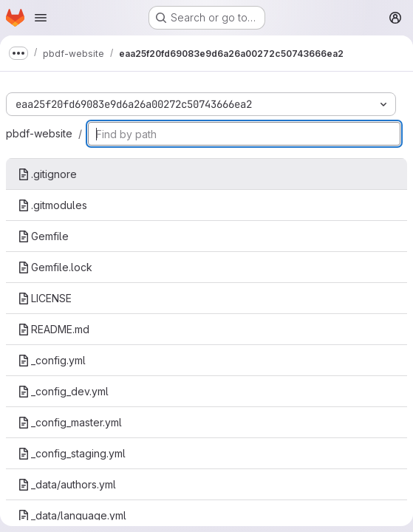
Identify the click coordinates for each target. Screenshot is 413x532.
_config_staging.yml (72, 453)
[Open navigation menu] (41, 18)
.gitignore (47, 174)
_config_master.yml (70, 422)
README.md (54, 329)
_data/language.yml (72, 515)
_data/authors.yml (67, 484)
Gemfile (43, 236)
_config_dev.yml (63, 391)
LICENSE (45, 298)
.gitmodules (52, 205)
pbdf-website (39, 133)
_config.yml (52, 360)
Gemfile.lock (55, 267)
